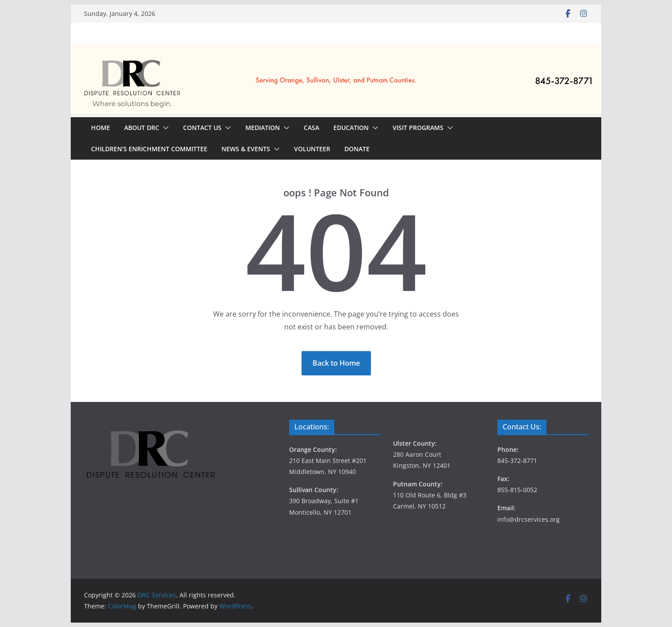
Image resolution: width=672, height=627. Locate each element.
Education (351, 128)
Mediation (263, 128)
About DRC (142, 128)
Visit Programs (418, 128)
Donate (357, 149)
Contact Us (202, 128)
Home (101, 128)
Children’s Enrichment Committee (149, 149)
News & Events (246, 149)
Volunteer (312, 149)
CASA (311, 128)
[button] (164, 128)
